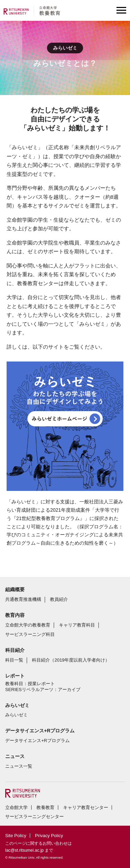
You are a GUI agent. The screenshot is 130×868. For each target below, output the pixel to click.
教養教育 (45, 807)
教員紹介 (59, 599)
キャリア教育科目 (77, 625)
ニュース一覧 (19, 766)
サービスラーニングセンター (34, 816)
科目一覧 (14, 660)
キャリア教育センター (86, 807)
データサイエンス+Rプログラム (37, 741)
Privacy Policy (49, 836)
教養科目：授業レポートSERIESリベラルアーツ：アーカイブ (43, 687)
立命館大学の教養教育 (28, 625)
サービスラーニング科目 (30, 634)
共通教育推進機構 (23, 599)
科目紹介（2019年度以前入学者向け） (71, 660)
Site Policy (16, 836)
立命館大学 (16, 807)
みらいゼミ (16, 715)
